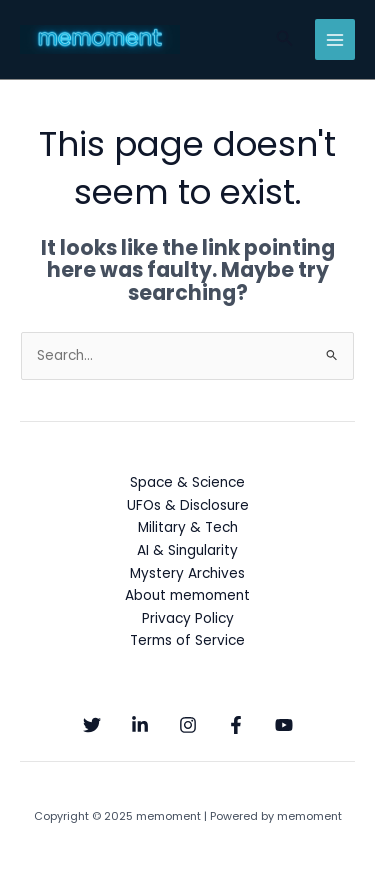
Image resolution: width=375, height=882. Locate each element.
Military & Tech (188, 527)
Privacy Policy (188, 618)
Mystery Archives (187, 573)
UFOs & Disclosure (188, 505)
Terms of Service (187, 640)
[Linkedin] (140, 725)
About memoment (187, 595)
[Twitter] (92, 725)
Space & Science (187, 482)
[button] (285, 40)
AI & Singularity (187, 550)
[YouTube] (284, 725)
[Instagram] (188, 725)
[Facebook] (236, 725)
